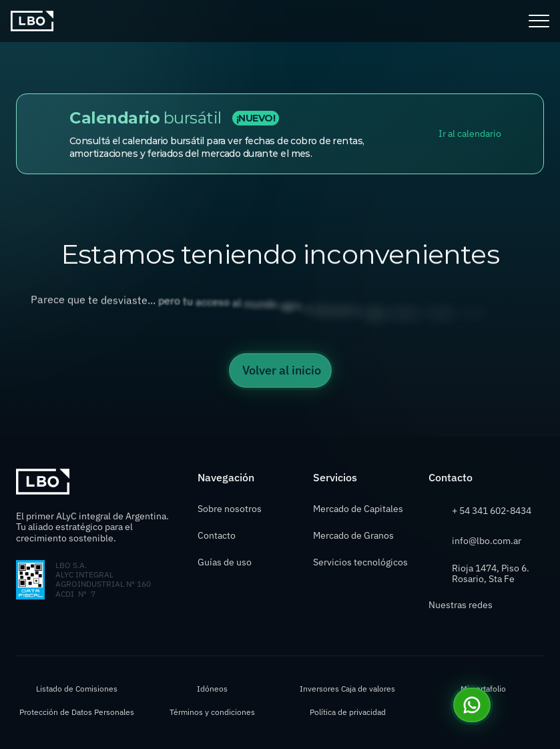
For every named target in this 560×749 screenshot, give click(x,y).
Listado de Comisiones (77, 689)
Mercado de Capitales (358, 509)
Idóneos (212, 689)
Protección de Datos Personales (77, 712)
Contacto (217, 535)
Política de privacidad (348, 712)
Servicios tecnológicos (360, 562)
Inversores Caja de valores (347, 689)
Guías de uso (226, 562)
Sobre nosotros (230, 509)
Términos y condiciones (212, 712)
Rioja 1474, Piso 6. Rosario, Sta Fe (492, 574)
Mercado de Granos (353, 535)
